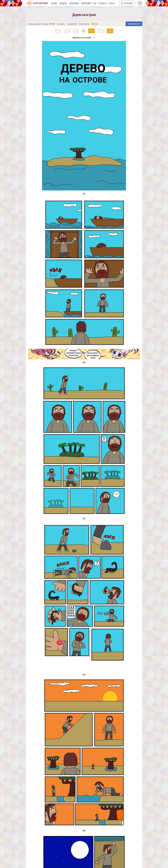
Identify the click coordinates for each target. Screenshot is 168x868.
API (95, 3)
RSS (96, 24)
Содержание (72, 24)
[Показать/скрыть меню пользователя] (139, 3)
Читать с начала (34, 24)
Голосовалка (74, 3)
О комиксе (61, 24)
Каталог (54, 3)
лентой (52, 24)
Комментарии (84, 24)
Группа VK (103, 3)
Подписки (63, 3)
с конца (45, 24)
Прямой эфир (86, 3)
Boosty (112, 3)
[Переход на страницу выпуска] (84, 116)
